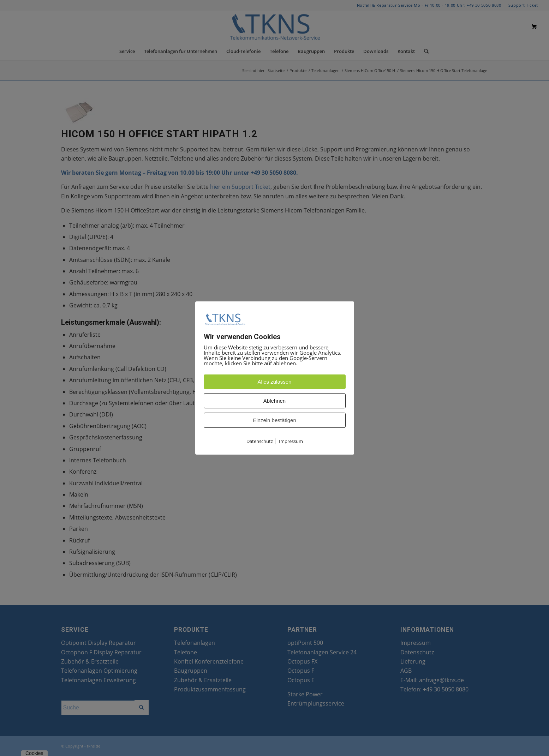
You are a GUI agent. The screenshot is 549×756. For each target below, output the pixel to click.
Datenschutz (260, 442)
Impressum (291, 442)
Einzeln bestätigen (274, 421)
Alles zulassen (275, 382)
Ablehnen (274, 401)
